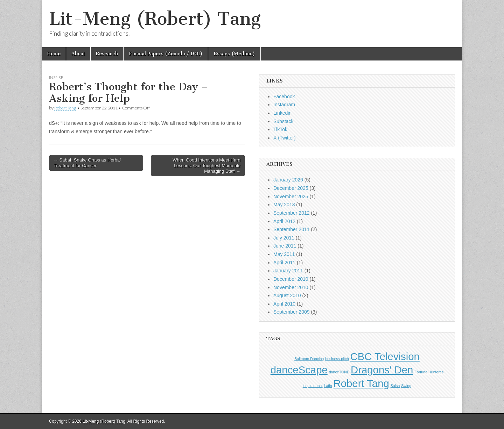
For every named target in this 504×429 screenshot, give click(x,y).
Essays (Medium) (234, 54)
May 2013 (284, 205)
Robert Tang (65, 108)
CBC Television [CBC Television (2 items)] (385, 356)
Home (54, 54)
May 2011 (284, 254)
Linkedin (282, 113)
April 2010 (284, 304)
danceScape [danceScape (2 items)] (299, 370)
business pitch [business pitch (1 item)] (337, 359)
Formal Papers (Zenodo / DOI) (166, 54)
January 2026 (288, 180)
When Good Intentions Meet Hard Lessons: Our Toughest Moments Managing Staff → (206, 165)
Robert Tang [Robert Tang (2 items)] (361, 383)
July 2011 (284, 238)
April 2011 (284, 263)
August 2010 (287, 295)
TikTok (280, 129)
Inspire (56, 77)
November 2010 (291, 287)
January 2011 (288, 271)
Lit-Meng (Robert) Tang (155, 19)
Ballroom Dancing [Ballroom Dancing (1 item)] (309, 359)
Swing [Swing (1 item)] (406, 386)
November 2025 (291, 196)
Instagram (284, 105)
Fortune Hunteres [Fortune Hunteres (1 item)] (429, 372)
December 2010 (291, 279)
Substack (283, 121)
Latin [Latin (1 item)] (328, 386)
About (78, 54)
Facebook (284, 96)
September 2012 (292, 213)
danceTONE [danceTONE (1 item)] (339, 372)
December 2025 (291, 188)
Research (107, 54)
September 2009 (292, 312)
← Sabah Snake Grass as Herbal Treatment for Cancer (87, 163)
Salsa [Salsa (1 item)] (395, 386)
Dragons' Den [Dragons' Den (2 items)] (382, 370)
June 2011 (285, 246)
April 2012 (284, 221)
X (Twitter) (285, 138)
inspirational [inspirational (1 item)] (313, 386)
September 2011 (292, 229)
